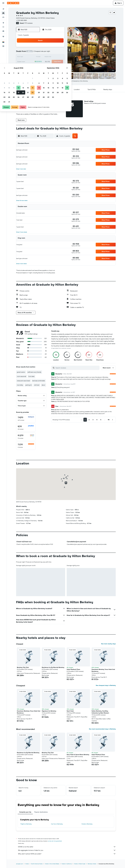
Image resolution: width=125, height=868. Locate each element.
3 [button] (36, 52)
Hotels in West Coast (80, 864)
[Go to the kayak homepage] (13, 3)
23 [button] (31, 66)
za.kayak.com (20, 864)
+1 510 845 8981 (21, 20)
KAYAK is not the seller (67, 847)
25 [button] (41, 66)
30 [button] (31, 71)
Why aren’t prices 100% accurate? (67, 854)
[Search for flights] (3, 9)
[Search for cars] (3, 17)
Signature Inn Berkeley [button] (49, 711)
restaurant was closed (23, 381)
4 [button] (41, 52)
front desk (31, 376)
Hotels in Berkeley (87, 824)
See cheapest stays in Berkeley (106, 685)
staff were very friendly (34, 372)
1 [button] (59, 48)
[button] (3, 3)
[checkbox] (26, 419)
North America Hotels (37, 864)
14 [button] (55, 57)
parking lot (29, 385)
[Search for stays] (3, 13)
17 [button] (36, 62)
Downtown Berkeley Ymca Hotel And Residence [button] (103, 670)
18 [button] (41, 62)
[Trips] (3, 37)
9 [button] (31, 57)
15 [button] (59, 57)
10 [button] (36, 57)
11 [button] (41, 57)
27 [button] (50, 66)
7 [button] (55, 52)
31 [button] (36, 71)
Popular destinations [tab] (41, 812)
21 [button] (55, 62)
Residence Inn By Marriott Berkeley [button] (53, 667)
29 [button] (59, 66)
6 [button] (50, 52)
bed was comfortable (39, 381)
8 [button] (59, 52)
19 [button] (45, 62)
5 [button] (45, 52)
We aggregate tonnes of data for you (67, 850)
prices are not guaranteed (55, 841)
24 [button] (36, 66)
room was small (21, 376)
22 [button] (59, 62)
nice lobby (20, 385)
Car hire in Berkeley (57, 824)
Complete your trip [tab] (25, 812)
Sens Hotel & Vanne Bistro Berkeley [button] (78, 755)
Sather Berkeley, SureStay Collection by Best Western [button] (100, 712)
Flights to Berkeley (26, 824)
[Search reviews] (77, 368)
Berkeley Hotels (92, 864)
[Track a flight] (3, 27)
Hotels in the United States (52, 864)
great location (21, 372)
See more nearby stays (108, 644)
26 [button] (45, 66)
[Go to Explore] (3, 23)
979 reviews (28, 23)
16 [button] (31, 62)
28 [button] (55, 66)
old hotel (37, 385)
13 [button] (50, 57)
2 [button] (31, 52)
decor (43, 385)
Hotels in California (67, 864)
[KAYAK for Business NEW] (3, 31)
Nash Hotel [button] (70, 711)
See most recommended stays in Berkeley (102, 729)
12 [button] (45, 57)
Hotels (27, 864)
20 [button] (50, 62)
